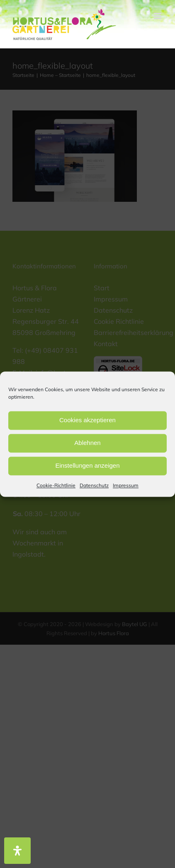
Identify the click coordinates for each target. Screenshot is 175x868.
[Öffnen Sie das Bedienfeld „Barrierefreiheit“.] (17, 851)
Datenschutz (94, 485)
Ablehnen (87, 443)
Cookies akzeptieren (87, 420)
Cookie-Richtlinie (56, 485)
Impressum (126, 485)
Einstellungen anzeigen (87, 465)
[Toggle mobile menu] (158, 16)
